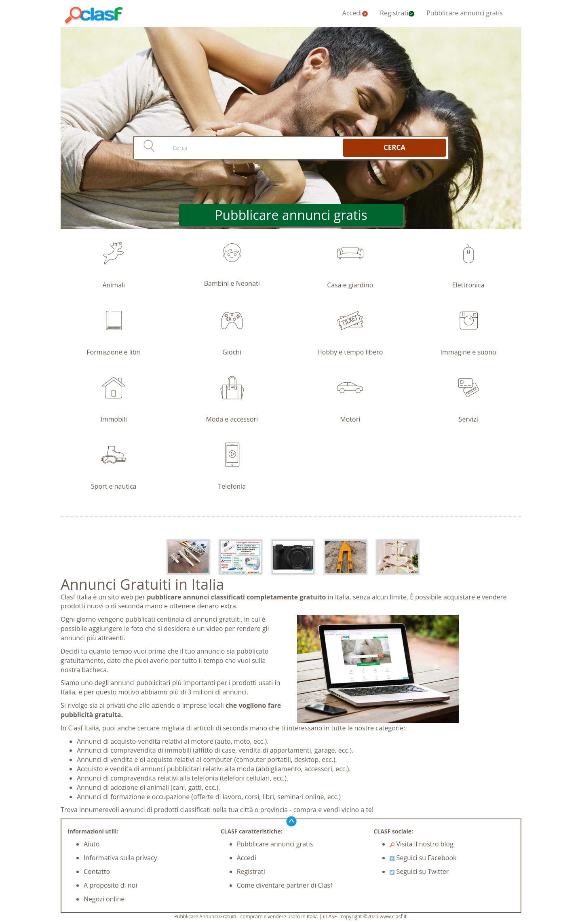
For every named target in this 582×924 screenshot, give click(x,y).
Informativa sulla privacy (120, 858)
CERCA (394, 147)
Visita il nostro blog (422, 844)
